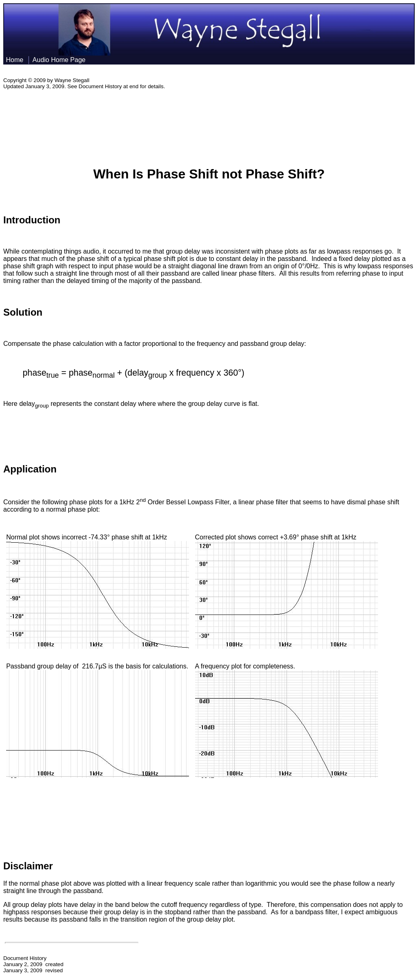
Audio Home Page (60, 60)
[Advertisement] (209, 123)
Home (15, 60)
